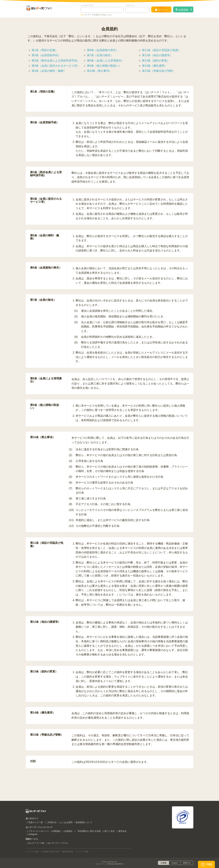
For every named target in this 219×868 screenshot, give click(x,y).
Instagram (33, 834)
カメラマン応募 (82, 852)
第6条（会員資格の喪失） (103, 50)
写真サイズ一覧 (36, 822)
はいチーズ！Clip (36, 843)
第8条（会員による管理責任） (105, 61)
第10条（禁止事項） (99, 71)
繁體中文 (187, 863)
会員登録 (182, 10)
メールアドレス (87, 5)
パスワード (130, 5)
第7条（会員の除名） (100, 55)
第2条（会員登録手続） (46, 55)
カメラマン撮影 (32, 852)
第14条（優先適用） (154, 66)
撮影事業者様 (68, 852)
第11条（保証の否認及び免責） (161, 50)
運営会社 (123, 831)
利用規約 (56, 831)
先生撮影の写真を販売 (50, 852)
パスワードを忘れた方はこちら (98, 15)
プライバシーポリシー (39, 831)
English (175, 863)
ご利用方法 (51, 822)
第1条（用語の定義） (45, 50)
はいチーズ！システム (58, 843)
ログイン (161, 10)
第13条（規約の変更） (156, 61)
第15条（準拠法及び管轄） (159, 71)
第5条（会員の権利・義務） (49, 71)
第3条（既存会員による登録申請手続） (56, 61)
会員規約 (68, 831)
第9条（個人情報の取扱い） (104, 66)
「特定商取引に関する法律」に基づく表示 (95, 831)
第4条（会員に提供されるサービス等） (56, 66)
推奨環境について (84, 822)
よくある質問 (66, 822)
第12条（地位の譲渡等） (157, 55)
